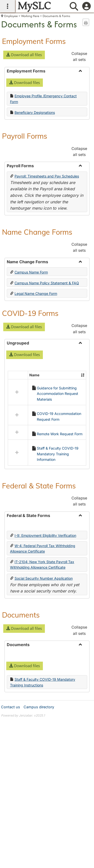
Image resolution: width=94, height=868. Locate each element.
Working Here (30, 16)
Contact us (11, 683)
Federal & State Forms (39, 461)
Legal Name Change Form (36, 293)
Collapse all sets (79, 57)
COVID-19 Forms (30, 313)
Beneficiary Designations (35, 112)
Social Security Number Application (44, 554)
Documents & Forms (56, 16)
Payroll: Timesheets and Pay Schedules (47, 176)
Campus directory (39, 683)
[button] (24, 55)
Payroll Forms (25, 136)
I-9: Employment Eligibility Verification (45, 511)
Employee (11, 16)
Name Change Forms (37, 232)
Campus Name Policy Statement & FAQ (47, 283)
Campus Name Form (31, 272)
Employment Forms (34, 41)
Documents (21, 590)
